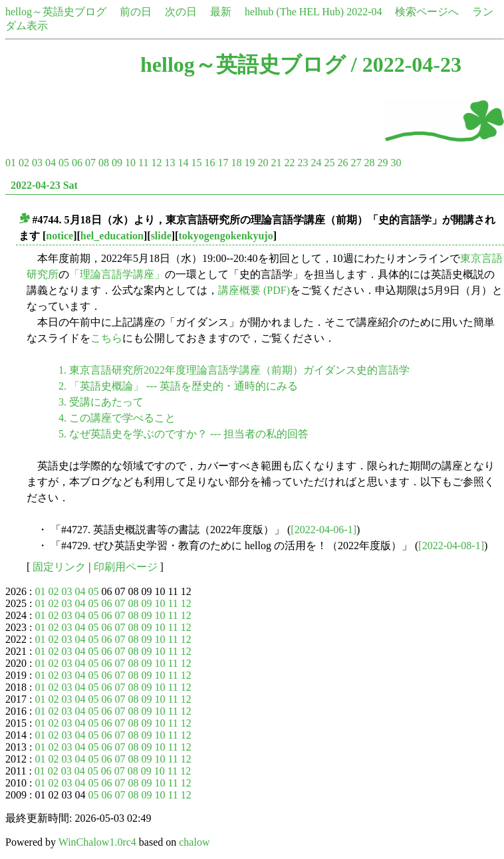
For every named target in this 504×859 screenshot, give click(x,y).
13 (170, 163)
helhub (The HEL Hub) (294, 12)
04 (51, 163)
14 (183, 163)
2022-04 (364, 12)
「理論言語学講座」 (117, 274)
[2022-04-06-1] (323, 530)
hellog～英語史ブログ (56, 12)
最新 (221, 12)
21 (276, 163)
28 (369, 163)
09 (117, 163)
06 (77, 163)
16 (209, 163)
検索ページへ (427, 12)
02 (24, 163)
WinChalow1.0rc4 (97, 842)
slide (161, 236)
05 (64, 163)
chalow (194, 842)
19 (249, 163)
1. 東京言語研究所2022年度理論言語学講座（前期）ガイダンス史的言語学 (234, 370)
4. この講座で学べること (117, 418)
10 (130, 163)
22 (289, 163)
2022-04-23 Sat (44, 185)
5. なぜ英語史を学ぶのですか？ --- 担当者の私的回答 (184, 434)
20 (263, 163)
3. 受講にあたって (101, 402)
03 (37, 163)
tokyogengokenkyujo (225, 236)
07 (90, 163)
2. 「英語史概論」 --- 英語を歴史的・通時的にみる (178, 386)
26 (342, 163)
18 (236, 163)
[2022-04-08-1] (451, 546)
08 (104, 163)
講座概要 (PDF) (254, 290)
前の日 (136, 12)
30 (396, 163)
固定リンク (59, 567)
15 (196, 163)
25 (329, 163)
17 (223, 163)
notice (60, 236)
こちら (106, 338)
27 (356, 163)
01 (11, 163)
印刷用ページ (126, 567)
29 (382, 163)
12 (156, 163)
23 (303, 163)
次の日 (181, 12)
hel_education (112, 236)
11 (143, 163)
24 (316, 163)
